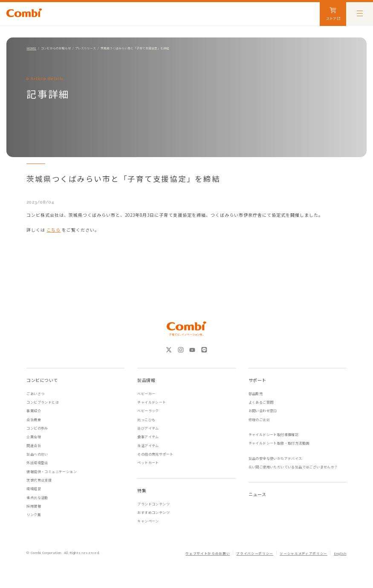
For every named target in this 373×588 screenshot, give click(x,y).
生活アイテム (148, 446)
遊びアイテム (148, 428)
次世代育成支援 (39, 480)
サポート (257, 380)
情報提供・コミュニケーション (52, 472)
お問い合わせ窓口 (263, 411)
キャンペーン (148, 521)
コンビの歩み (37, 428)
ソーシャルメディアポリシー (304, 554)
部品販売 (256, 394)
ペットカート (148, 463)
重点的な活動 (37, 498)
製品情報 (146, 380)
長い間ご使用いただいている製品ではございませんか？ (293, 467)
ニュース (257, 494)
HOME (31, 48)
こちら (53, 230)
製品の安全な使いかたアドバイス (275, 458)
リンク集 (34, 515)
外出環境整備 (37, 463)
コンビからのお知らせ (56, 48)
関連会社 (34, 446)
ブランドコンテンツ (153, 504)
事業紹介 (34, 411)
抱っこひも (146, 420)
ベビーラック (148, 411)
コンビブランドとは (43, 402)
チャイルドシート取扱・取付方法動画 (279, 443)
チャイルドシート (152, 402)
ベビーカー (146, 394)
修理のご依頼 (259, 420)
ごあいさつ (35, 394)
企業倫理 (34, 437)
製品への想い (37, 454)
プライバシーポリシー (255, 554)
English (340, 554)
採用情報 (34, 506)
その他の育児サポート (155, 454)
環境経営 (34, 489)
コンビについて (42, 380)
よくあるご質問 (261, 402)
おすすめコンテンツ (153, 512)
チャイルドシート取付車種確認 (274, 435)
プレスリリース (85, 48)
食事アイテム (148, 437)
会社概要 (34, 420)
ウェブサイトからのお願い (208, 554)
